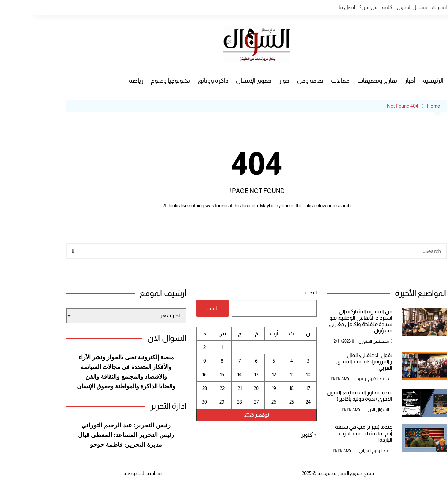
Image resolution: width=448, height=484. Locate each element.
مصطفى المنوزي (341, 341)
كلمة (355, 7)
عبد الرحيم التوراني (341, 450)
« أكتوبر (277, 435)
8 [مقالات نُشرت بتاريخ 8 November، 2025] (190, 361)
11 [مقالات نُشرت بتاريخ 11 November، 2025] (259, 374)
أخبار (378, 81)
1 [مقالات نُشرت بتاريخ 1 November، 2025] (190, 347)
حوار (252, 81)
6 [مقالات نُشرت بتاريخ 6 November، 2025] (224, 361)
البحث (278, 292)
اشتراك (407, 7)
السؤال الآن (346, 409)
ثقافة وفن (278, 81)
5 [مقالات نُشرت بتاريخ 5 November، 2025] (241, 361)
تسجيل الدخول (380, 7)
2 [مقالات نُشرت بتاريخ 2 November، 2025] (172, 347)
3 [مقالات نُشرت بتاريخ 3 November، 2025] (276, 361)
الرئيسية (401, 81)
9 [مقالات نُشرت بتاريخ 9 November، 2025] (172, 361)
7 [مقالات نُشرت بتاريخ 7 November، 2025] (207, 361)
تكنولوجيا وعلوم (138, 81)
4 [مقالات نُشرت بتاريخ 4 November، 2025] (259, 361)
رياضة (104, 81)
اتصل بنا (314, 7)
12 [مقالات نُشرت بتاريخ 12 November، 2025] (242, 374)
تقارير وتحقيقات (345, 81)
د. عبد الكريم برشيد (340, 378)
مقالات (308, 81)
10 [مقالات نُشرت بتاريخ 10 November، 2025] (276, 374)
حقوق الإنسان (221, 81)
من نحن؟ (336, 7)
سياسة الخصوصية (110, 473)
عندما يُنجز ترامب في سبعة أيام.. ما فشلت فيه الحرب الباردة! (331, 433)
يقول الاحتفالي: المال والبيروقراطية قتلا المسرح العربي (331, 361)
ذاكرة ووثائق (181, 81)
